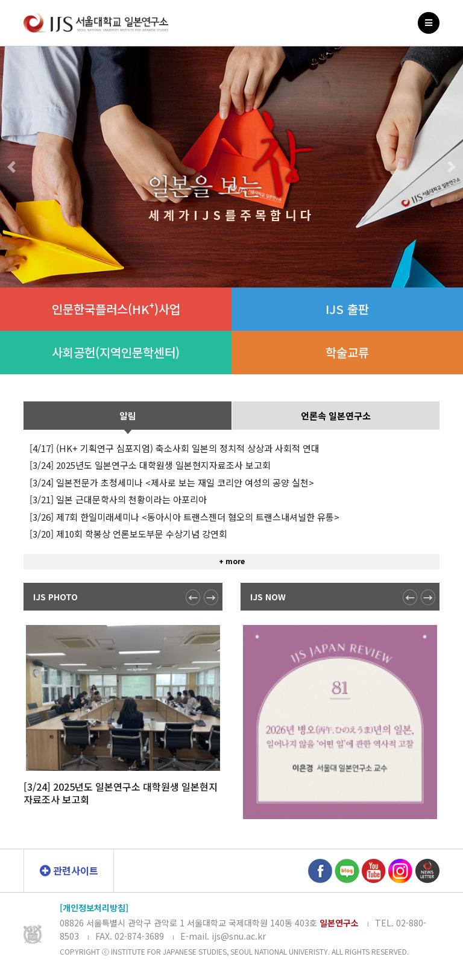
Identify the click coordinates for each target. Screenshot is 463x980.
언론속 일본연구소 (336, 460)
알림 (128, 460)
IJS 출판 (347, 309)
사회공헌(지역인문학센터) (116, 352)
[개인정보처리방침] (94, 908)
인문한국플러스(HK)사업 (116, 308)
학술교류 (347, 352)
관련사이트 (69, 870)
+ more (232, 605)
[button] (11, 167)
